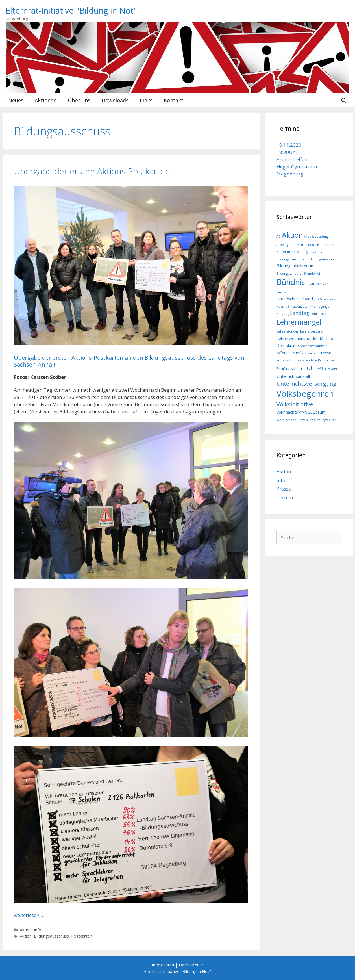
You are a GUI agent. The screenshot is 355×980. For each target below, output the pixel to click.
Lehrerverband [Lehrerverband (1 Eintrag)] (312, 331)
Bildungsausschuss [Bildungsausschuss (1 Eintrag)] (310, 252)
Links (146, 100)
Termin (285, 497)
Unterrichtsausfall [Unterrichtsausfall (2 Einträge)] (293, 376)
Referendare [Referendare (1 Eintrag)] (307, 360)
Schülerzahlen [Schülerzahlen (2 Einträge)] (289, 368)
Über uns (79, 100)
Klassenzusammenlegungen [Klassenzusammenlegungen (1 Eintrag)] (311, 307)
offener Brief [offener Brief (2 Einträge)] (288, 353)
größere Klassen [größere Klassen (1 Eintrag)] (326, 299)
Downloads (115, 100)
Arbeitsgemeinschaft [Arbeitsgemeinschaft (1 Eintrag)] (292, 245)
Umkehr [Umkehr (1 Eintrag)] (331, 369)
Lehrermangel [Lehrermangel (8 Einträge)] (299, 322)
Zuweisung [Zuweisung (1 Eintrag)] (305, 420)
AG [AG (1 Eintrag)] (279, 237)
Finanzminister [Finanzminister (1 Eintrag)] (317, 284)
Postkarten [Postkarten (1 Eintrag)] (310, 353)
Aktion (26, 930)
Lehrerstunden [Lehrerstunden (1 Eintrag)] (288, 331)
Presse (284, 489)
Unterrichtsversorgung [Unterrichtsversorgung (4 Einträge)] (306, 384)
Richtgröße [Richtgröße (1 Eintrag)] (326, 360)
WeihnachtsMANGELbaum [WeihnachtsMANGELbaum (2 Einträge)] (301, 412)
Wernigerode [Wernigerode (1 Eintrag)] (286, 420)
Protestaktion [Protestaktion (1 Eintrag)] (286, 360)
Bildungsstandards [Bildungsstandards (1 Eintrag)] (290, 274)
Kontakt (174, 100)
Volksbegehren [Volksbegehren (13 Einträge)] (305, 394)
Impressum (163, 965)
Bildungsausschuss (51, 936)
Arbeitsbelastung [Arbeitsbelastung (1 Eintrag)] (316, 237)
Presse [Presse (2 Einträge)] (325, 353)
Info (38, 930)
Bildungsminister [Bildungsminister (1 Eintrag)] (322, 259)
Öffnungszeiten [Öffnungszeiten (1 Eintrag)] (325, 420)
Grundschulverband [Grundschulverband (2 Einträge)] (295, 299)
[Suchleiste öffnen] (344, 100)
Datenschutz (191, 965)
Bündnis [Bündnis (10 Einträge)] (291, 282)
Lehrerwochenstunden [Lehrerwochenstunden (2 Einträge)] (298, 338)
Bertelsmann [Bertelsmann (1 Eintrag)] (286, 252)
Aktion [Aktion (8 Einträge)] (292, 235)
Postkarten (82, 936)
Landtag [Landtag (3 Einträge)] (300, 313)
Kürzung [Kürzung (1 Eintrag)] (283, 314)
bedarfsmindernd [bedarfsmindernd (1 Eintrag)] (321, 245)
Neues (16, 100)
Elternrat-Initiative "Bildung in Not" (71, 10)
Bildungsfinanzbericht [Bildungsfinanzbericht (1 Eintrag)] (293, 259)
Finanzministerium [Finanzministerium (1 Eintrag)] (291, 292)
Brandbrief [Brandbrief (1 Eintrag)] (312, 274)
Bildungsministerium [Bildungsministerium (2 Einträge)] (296, 266)
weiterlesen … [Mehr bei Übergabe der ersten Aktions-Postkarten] (29, 915)
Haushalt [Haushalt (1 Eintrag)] (283, 307)
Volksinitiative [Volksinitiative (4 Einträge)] (295, 404)
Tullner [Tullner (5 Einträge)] (313, 368)
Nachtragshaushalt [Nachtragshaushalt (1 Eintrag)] (313, 346)
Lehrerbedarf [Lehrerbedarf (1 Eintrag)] (321, 314)
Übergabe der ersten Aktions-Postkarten (92, 171)
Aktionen (46, 100)
